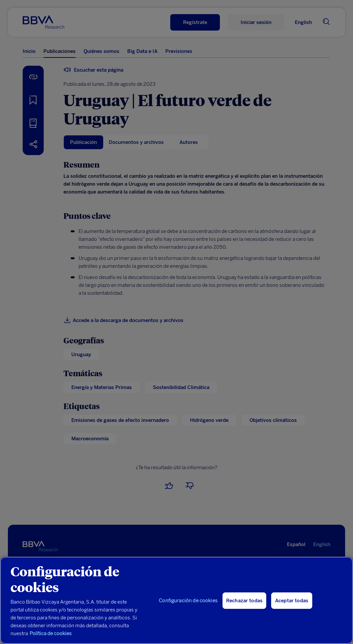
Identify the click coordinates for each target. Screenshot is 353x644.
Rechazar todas (244, 601)
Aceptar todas (292, 601)
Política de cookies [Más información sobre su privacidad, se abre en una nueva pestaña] (51, 633)
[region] (176, 600)
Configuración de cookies (188, 601)
